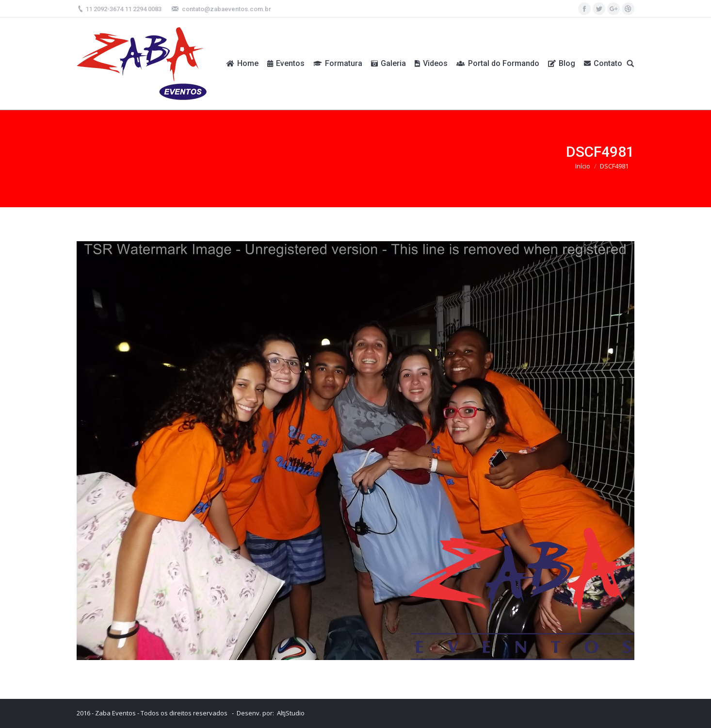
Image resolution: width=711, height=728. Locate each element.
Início (583, 166)
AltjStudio (291, 713)
